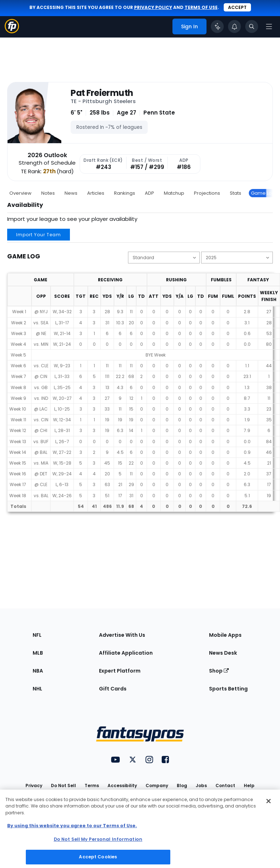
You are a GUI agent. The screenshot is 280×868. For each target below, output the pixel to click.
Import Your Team (39, 235)
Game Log (263, 193)
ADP (150, 193)
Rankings (125, 193)
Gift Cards (113, 689)
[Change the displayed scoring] (164, 258)
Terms (92, 785)
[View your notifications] (234, 26)
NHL (37, 689)
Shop (219, 671)
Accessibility (122, 785)
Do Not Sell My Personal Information (98, 839)
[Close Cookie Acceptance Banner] (269, 801)
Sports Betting (228, 689)
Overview (20, 193)
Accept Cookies (98, 857)
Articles (96, 193)
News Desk (223, 653)
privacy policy (153, 7)
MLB (38, 653)
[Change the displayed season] (237, 258)
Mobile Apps (225, 635)
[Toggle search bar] (252, 26)
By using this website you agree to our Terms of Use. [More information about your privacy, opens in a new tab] (72, 826)
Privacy (34, 785)
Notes (48, 193)
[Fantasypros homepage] (12, 31)
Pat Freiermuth (102, 93)
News (71, 193)
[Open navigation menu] (269, 26)
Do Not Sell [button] (63, 785)
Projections (207, 193)
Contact (225, 785)
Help (249, 785)
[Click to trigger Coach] (217, 26)
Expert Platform (120, 671)
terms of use (201, 7)
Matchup (174, 193)
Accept (237, 7)
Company (157, 785)
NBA (38, 671)
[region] (140, 829)
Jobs (201, 785)
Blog (182, 785)
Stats (236, 193)
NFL (37, 635)
